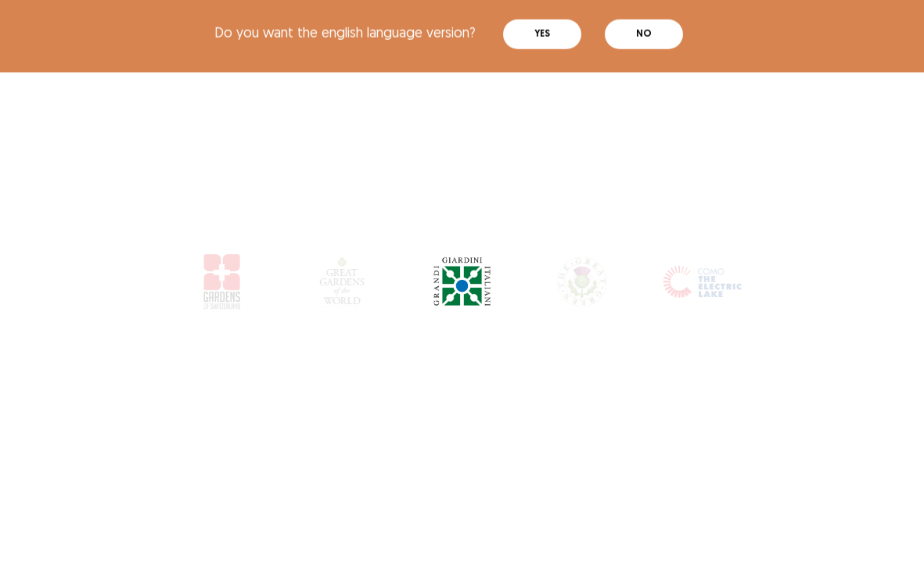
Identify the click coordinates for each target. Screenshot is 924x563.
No (644, 27)
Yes (542, 27)
